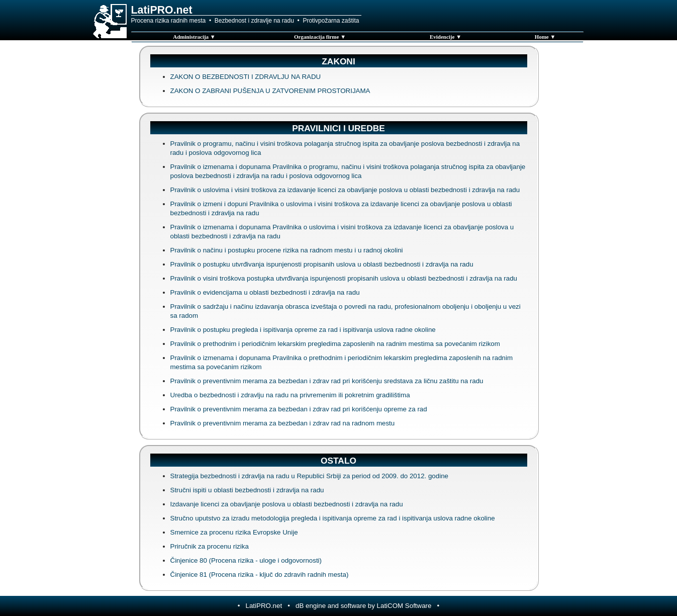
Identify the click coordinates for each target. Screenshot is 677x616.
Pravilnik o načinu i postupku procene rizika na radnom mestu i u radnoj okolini (287, 250)
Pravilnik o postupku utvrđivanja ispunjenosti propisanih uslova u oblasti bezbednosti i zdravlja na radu (322, 264)
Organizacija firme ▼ (320, 37)
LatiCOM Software (404, 606)
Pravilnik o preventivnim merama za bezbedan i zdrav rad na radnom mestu (283, 423)
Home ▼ (545, 37)
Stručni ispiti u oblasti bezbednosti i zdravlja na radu (247, 490)
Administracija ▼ (194, 37)
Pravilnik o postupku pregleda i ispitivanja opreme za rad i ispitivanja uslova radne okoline (303, 330)
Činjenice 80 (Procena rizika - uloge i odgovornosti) (246, 560)
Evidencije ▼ (446, 37)
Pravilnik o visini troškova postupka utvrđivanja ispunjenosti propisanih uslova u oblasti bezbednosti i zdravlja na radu (344, 278)
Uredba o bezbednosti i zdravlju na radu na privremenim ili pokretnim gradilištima (290, 395)
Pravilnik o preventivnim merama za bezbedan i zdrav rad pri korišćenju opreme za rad (299, 409)
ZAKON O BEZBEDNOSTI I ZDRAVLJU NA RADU (246, 77)
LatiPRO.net (264, 606)
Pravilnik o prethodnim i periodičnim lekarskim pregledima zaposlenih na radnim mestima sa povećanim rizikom (335, 344)
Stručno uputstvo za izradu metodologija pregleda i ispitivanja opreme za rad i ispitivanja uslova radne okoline (333, 518)
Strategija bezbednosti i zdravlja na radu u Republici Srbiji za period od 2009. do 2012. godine (309, 476)
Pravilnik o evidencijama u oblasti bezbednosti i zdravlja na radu (265, 292)
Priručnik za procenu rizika (210, 546)
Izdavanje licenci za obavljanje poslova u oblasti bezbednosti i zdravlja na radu (287, 504)
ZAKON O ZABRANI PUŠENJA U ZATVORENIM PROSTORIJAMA (270, 91)
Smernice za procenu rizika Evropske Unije (234, 532)
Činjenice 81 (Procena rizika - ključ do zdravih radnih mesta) (260, 575)
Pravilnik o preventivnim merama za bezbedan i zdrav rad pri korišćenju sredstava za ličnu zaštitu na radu (327, 381)
